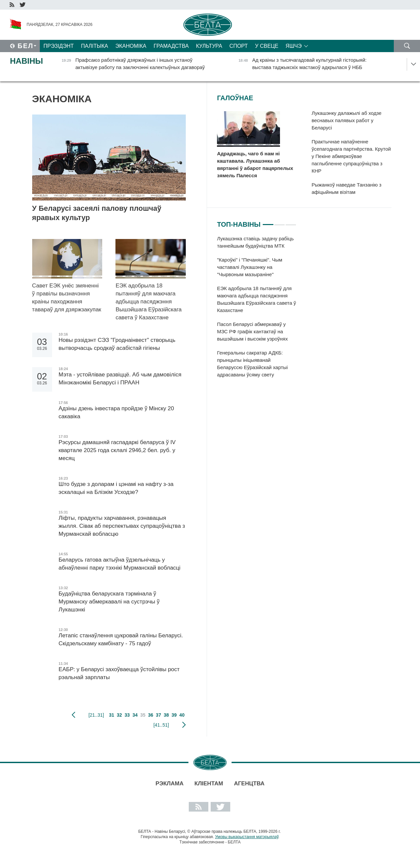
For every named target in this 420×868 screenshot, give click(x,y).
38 (166, 715)
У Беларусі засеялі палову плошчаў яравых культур (97, 213)
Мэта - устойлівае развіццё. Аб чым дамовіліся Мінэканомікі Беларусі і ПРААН (120, 379)
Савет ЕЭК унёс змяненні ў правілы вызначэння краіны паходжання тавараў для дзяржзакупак (67, 298)
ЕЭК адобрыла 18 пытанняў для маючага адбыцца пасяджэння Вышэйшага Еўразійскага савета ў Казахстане (148, 302)
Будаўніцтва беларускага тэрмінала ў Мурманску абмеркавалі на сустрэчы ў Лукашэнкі (109, 602)
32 (119, 715)
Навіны (27, 61)
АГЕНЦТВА (249, 784)
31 (111, 715)
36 (151, 715)
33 (127, 715)
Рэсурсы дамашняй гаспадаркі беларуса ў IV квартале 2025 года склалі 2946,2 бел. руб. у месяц (117, 450)
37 (159, 715)
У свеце (267, 46)
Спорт (239, 46)
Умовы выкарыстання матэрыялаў (247, 837)
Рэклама (170, 784)
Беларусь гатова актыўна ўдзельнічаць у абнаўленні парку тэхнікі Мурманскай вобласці (120, 564)
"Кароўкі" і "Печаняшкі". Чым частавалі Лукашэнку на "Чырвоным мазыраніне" (250, 267)
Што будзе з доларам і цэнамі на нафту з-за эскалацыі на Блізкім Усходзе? (116, 488)
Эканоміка (131, 46)
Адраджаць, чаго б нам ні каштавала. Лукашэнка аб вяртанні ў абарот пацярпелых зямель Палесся (255, 164)
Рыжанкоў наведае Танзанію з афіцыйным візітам (346, 188)
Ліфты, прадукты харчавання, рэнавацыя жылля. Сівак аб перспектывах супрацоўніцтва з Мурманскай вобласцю (122, 526)
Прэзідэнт (59, 46)
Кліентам (209, 784)
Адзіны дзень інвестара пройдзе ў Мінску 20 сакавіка (116, 412)
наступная (184, 725)
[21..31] (96, 715)
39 (174, 715)
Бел (26, 46)
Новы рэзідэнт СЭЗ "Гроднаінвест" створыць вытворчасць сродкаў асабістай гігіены (117, 344)
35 (143, 715)
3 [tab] (291, 222)
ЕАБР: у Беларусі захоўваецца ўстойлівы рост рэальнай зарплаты (119, 673)
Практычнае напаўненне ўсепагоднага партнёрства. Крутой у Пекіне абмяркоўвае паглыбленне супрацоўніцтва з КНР (351, 156)
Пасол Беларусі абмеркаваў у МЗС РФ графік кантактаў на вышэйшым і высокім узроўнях (254, 331)
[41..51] (161, 725)
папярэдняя (73, 715)
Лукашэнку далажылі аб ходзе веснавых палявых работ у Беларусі (347, 120)
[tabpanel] (257, 310)
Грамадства (171, 46)
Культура (209, 46)
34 (135, 715)
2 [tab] (280, 222)
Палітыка (94, 46)
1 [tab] (268, 222)
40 (182, 715)
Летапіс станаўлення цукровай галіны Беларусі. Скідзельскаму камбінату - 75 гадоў (121, 639)
